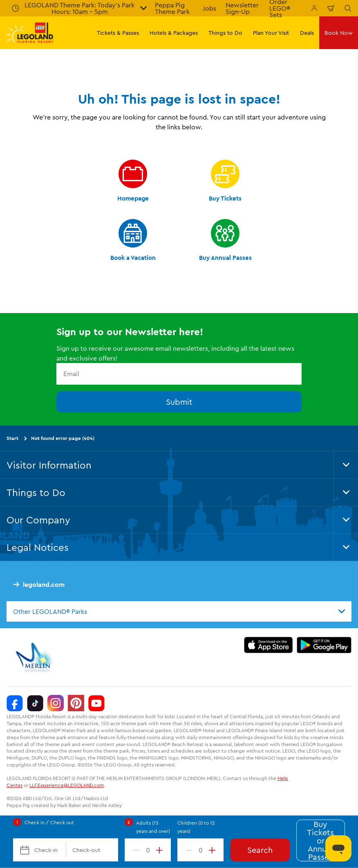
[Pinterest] (76, 703)
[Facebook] (15, 703)
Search (260, 850)
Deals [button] (307, 33)
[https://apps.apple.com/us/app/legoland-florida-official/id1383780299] (268, 645)
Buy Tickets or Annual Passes (320, 841)
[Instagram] (56, 703)
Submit (179, 402)
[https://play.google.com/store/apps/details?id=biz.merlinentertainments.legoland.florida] (324, 645)
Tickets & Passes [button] (118, 33)
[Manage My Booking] (314, 8)
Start (12, 438)
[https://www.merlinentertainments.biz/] (35, 658)
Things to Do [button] (225, 33)
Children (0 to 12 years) (196, 827)
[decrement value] (134, 850)
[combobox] (179, 611)
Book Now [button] (339, 33)
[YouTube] (96, 703)
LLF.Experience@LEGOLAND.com (67, 785)
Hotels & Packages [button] (174, 33)
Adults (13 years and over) (153, 827)
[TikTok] (35, 703)
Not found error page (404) (63, 438)
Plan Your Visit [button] (271, 33)
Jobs (209, 8)
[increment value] (161, 850)
